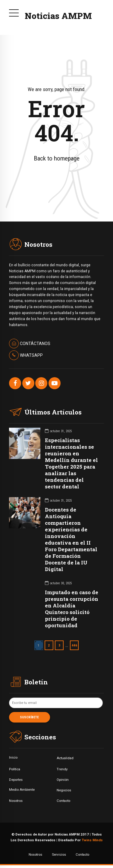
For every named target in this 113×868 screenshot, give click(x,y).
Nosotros (16, 801)
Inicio (13, 757)
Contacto (63, 801)
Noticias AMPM (58, 16)
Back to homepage (57, 158)
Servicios (59, 854)
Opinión (63, 780)
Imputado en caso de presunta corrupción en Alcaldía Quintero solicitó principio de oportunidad (72, 609)
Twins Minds (92, 840)
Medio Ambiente (22, 790)
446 (74, 645)
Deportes (16, 780)
